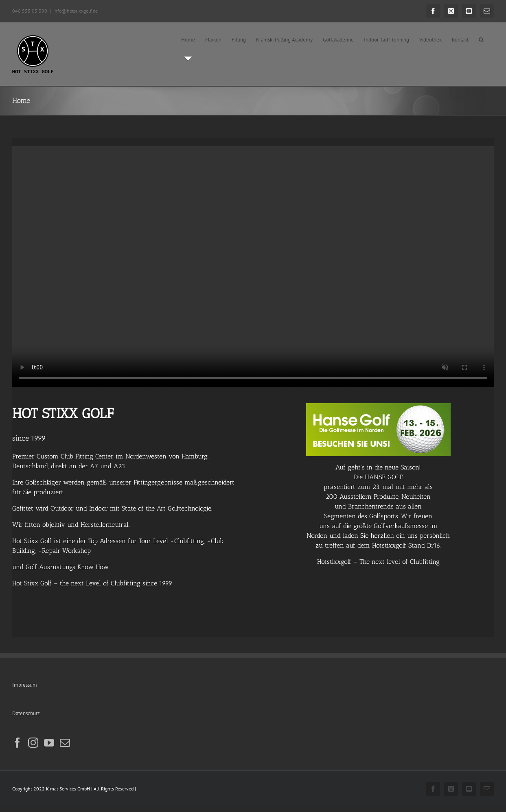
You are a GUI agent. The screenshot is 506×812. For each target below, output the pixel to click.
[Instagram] (33, 743)
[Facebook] (17, 743)
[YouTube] (49, 743)
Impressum (25, 685)
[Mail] (65, 743)
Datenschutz (26, 713)
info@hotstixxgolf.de (76, 11)
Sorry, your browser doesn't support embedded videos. (253, 266)
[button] (481, 39)
